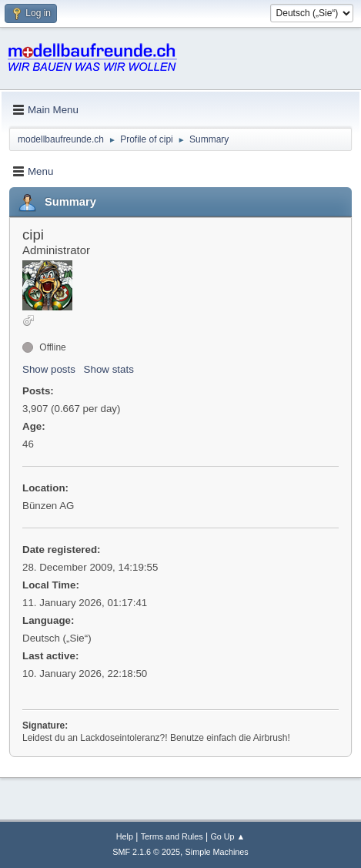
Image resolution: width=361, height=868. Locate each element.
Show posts (49, 369)
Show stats (109, 369)
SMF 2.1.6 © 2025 (146, 852)
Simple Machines (217, 852)
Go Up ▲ (227, 836)
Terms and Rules (172, 836)
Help (125, 836)
